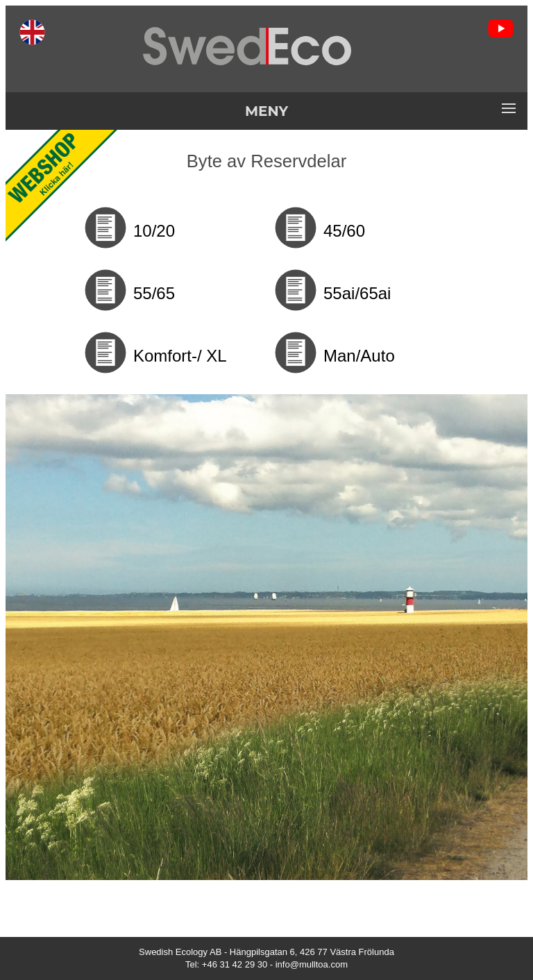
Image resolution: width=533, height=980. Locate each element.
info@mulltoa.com (312, 964)
